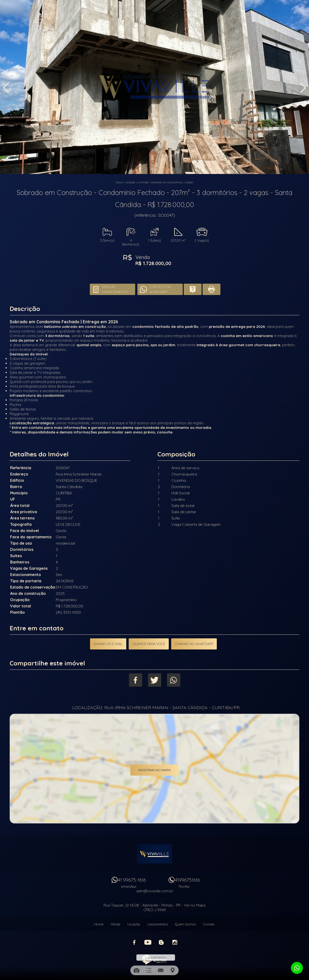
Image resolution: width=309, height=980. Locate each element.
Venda (115, 924)
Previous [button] (6, 88)
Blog (161, 942)
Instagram (175, 942)
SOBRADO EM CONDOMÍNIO (167, 183)
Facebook (136, 680)
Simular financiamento (115, 289)
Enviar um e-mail (108, 644)
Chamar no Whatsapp (194, 644)
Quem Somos (185, 924)
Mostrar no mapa (154, 770)
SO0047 (190, 183)
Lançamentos (158, 924)
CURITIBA (143, 183)
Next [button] (303, 88)
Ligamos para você (149, 644)
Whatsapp (174, 680)
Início (119, 183)
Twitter (155, 680)
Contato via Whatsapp (160, 289)
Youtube (148, 942)
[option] (154, 87)
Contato (209, 924)
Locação (134, 924)
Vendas (130, 183)
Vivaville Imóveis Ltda (154, 854)
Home (99, 924)
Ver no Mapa (195, 905)
